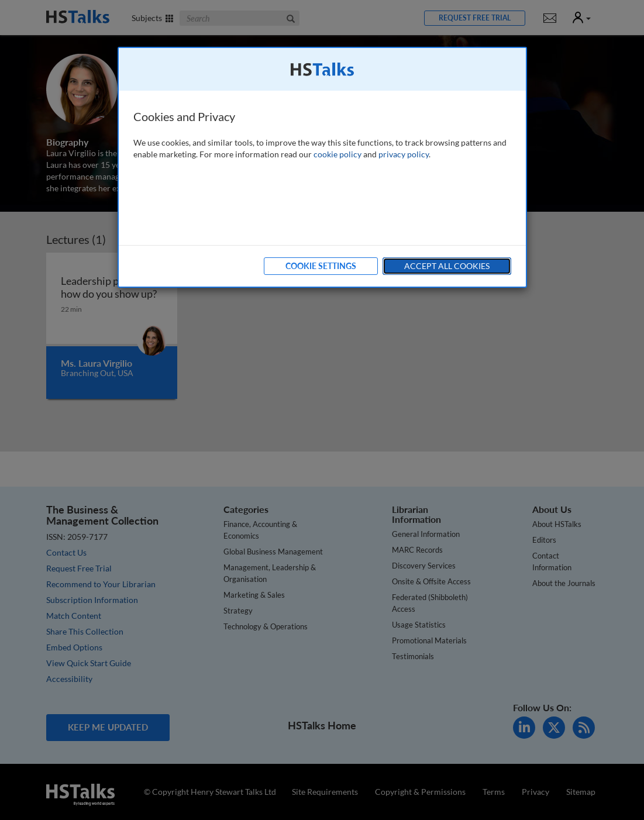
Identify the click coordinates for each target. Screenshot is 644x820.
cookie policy (338, 154)
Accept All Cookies (447, 266)
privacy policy (404, 154)
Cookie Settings (321, 266)
